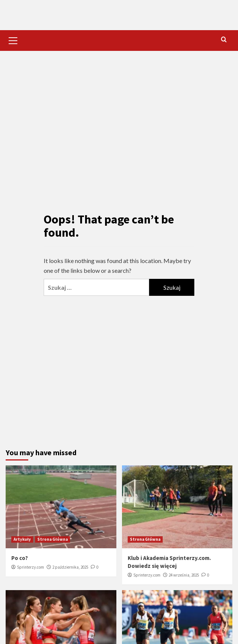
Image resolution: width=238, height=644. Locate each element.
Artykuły (22, 539)
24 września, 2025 (184, 575)
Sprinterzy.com (31, 567)
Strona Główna (53, 539)
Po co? (20, 558)
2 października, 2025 (70, 567)
